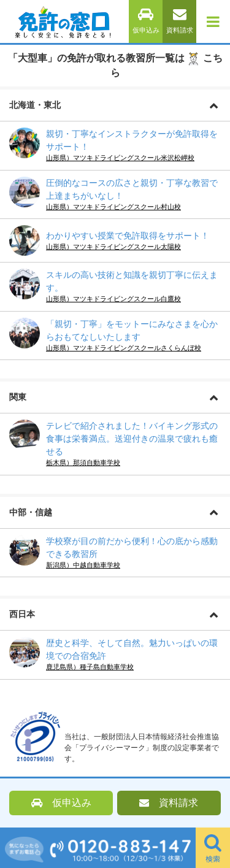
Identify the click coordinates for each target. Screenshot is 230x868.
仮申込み (146, 21)
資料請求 (180, 21)
